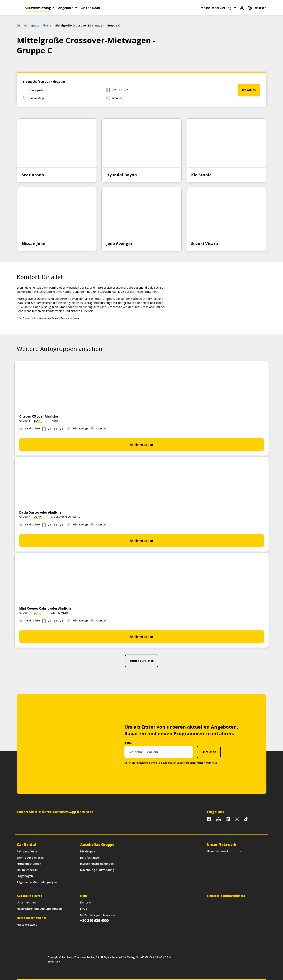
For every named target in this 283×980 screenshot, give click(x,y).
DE (19, 25)
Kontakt (86, 902)
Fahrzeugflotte (27, 851)
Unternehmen (26, 902)
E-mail (129, 742)
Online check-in (27, 870)
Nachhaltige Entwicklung (97, 870)
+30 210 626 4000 (94, 920)
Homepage (31, 25)
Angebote (66, 8)
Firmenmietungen (29, 864)
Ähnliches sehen (141, 445)
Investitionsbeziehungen (97, 864)
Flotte (47, 25)
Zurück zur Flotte (142, 661)
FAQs (83, 909)
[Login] (242, 8)
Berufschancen (90, 858)
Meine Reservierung (216, 8)
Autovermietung (38, 8)
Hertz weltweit (27, 925)
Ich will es (249, 90)
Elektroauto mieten (30, 858)
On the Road (90, 8)
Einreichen (209, 752)
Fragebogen (25, 876)
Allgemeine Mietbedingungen (37, 882)
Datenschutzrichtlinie (200, 763)
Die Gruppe (88, 851)
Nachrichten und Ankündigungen (39, 909)
